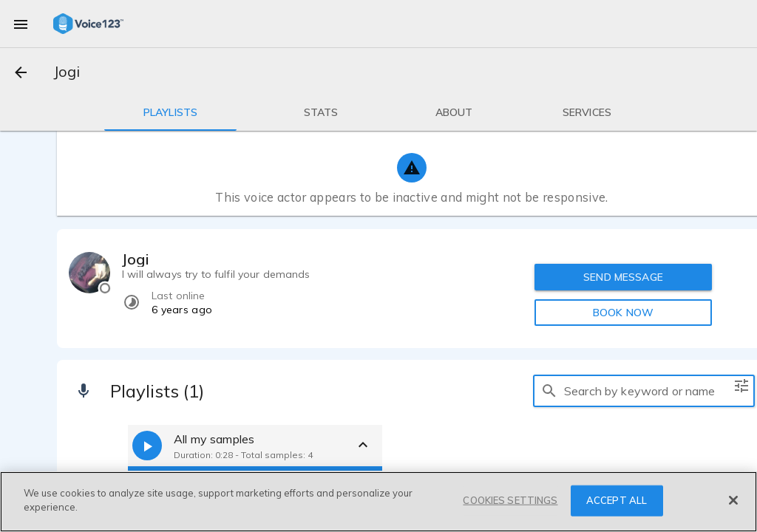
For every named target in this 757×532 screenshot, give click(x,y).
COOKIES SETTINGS (510, 500)
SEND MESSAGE (623, 277)
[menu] (21, 24)
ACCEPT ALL (617, 500)
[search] (549, 391)
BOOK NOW (623, 313)
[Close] (733, 500)
